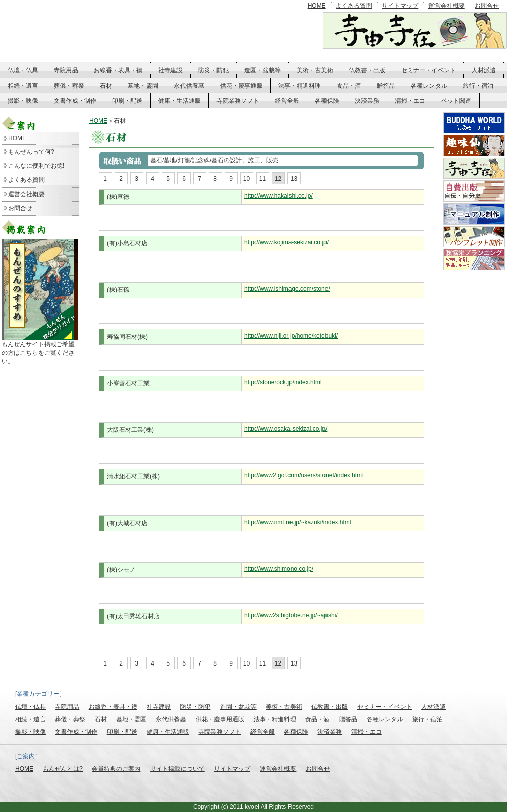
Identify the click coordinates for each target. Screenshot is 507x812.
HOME (317, 6)
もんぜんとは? (63, 769)
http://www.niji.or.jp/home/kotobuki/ (291, 336)
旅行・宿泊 (478, 86)
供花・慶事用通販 (220, 719)
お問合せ (487, 6)
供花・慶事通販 (241, 86)
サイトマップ (400, 6)
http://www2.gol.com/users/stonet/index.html (304, 475)
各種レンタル (429, 86)
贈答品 (386, 86)
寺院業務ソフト (238, 101)
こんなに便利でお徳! (36, 166)
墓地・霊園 (143, 86)
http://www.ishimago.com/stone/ (287, 289)
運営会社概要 (447, 6)
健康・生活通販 (179, 101)
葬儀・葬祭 (69, 86)
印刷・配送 (127, 101)
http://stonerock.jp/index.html (283, 382)
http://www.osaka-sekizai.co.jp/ (286, 429)
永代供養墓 (189, 86)
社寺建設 (170, 70)
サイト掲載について (177, 769)
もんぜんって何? (31, 152)
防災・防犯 (213, 70)
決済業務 (367, 101)
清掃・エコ (410, 101)
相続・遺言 (23, 86)
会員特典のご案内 (116, 769)
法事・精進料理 (300, 86)
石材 (106, 86)
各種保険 (327, 101)
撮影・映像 (23, 101)
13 (294, 179)
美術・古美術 (315, 70)
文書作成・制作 (75, 101)
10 (247, 179)
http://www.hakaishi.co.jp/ (279, 196)
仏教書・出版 (367, 70)
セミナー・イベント (428, 70)
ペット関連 (456, 101)
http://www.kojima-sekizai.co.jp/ (286, 242)
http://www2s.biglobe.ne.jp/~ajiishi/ (291, 615)
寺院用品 (66, 70)
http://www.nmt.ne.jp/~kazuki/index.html (298, 522)
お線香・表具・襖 (118, 70)
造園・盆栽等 (263, 70)
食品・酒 (349, 86)
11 (262, 179)
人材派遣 (484, 70)
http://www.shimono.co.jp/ (279, 569)
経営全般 (287, 101)
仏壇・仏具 (23, 70)
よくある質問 (354, 6)
